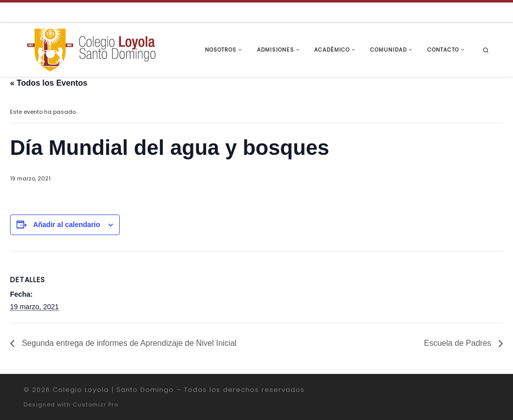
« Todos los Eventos (49, 83)
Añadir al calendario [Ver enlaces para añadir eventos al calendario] (67, 225)
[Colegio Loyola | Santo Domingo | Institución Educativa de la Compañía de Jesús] (91, 49)
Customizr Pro (95, 404)
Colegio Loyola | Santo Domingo (113, 390)
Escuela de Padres (459, 343)
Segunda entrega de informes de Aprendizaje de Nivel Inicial (128, 343)
